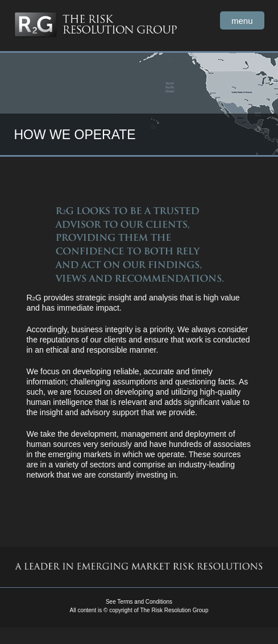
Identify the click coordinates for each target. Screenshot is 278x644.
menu (242, 21)
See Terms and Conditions (139, 602)
